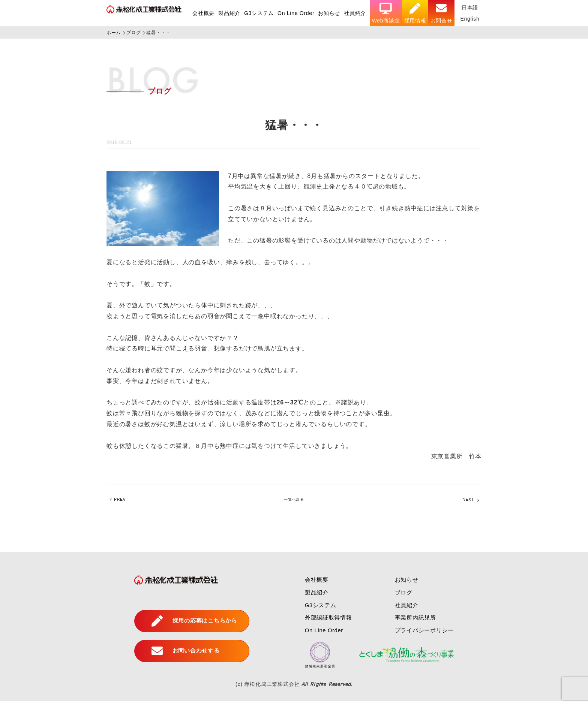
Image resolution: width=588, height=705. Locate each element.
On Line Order (295, 13)
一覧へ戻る (294, 501)
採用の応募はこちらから (191, 625)
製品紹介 (228, 13)
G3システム (258, 13)
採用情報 (415, 13)
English (470, 19)
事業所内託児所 (415, 621)
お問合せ (441, 13)
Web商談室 (385, 13)
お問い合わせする (181, 655)
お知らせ (328, 13)
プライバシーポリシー (425, 634)
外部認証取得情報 (325, 621)
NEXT (465, 501)
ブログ (403, 596)
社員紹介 (355, 13)
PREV (123, 501)
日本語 (470, 7)
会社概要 (202, 13)
